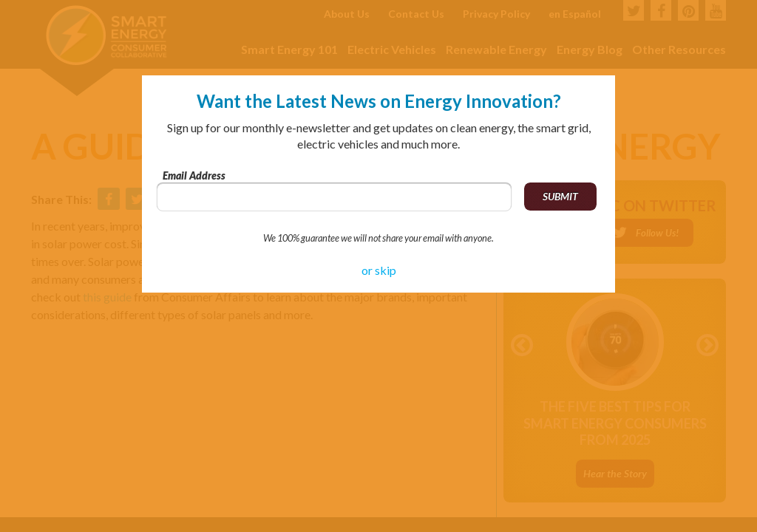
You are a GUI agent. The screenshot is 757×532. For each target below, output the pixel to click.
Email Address (194, 175)
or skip (379, 270)
